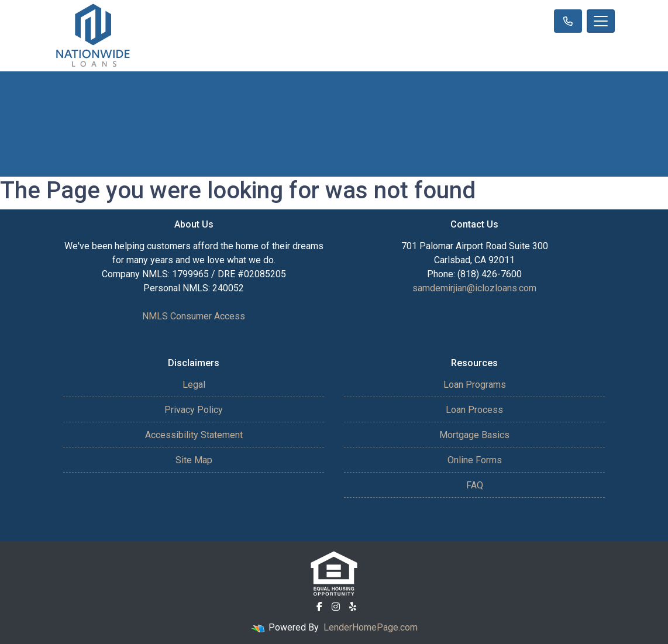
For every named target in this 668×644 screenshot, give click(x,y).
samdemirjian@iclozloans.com (474, 288)
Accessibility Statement (194, 435)
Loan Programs (475, 385)
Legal (194, 385)
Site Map (194, 460)
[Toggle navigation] (601, 21)
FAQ (475, 485)
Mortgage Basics (474, 435)
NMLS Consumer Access (194, 316)
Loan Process (474, 410)
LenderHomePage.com (371, 627)
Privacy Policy (194, 410)
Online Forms (475, 460)
